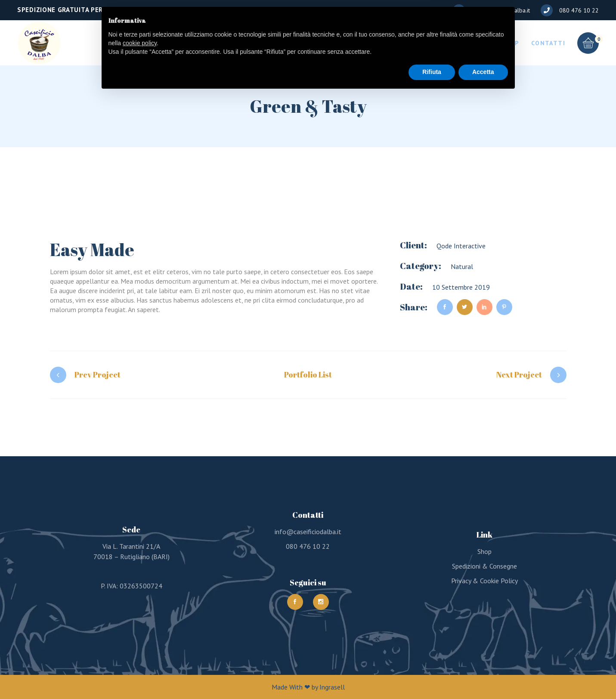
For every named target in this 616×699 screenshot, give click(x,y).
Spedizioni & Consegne (484, 566)
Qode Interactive (461, 246)
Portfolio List (308, 374)
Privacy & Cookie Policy (484, 581)
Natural (462, 266)
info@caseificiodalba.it (308, 532)
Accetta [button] (483, 675)
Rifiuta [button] (432, 675)
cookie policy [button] (140, 646)
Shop (484, 551)
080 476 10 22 (308, 546)
